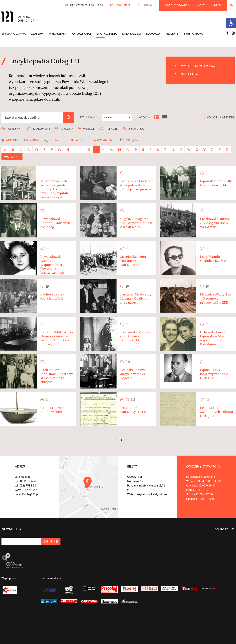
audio (35, 140)
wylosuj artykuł (221, 117)
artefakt (15, 129)
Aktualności (81, 34)
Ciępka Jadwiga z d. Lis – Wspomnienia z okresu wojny (136, 223)
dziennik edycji (190, 74)
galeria (67, 129)
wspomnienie (104, 140)
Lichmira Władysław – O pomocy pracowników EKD (216, 299)
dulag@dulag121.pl (27, 494)
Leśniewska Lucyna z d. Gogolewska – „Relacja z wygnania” (137, 185)
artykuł (12, 140)
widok (144, 117)
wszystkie (12, 157)
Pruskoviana (193, 34)
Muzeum (37, 34)
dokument (42, 129)
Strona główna (14, 34)
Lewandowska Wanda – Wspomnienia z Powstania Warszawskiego (52, 265)
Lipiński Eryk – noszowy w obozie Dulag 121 (214, 374)
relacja (77, 140)
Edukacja (153, 34)
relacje (112, 129)
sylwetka (136, 129)
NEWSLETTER (123, 5)
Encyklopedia (107, 34)
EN (231, 5)
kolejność (89, 117)
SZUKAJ (148, 5)
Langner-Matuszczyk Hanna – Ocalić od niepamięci (137, 299)
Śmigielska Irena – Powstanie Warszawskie (134, 261)
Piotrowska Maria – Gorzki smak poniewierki (135, 336)
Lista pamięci (131, 34)
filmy (55, 140)
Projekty (172, 34)
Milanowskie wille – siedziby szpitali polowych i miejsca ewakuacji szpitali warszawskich (55, 189)
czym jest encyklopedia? (197, 66)
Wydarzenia (58, 34)
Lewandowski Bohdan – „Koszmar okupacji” (55, 223)
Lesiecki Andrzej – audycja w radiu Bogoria (134, 374)
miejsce (89, 129)
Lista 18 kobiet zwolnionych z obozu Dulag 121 (217, 412)
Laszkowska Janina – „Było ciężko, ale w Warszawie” (216, 223)
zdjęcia (132, 140)
